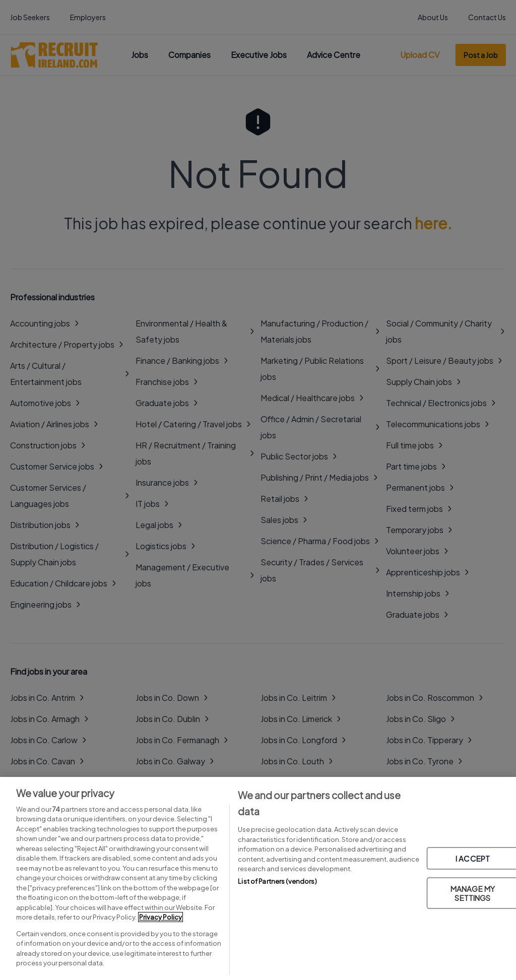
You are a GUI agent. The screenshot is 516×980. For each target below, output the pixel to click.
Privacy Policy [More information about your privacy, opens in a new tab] (160, 917)
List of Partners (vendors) (277, 881)
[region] (258, 878)
